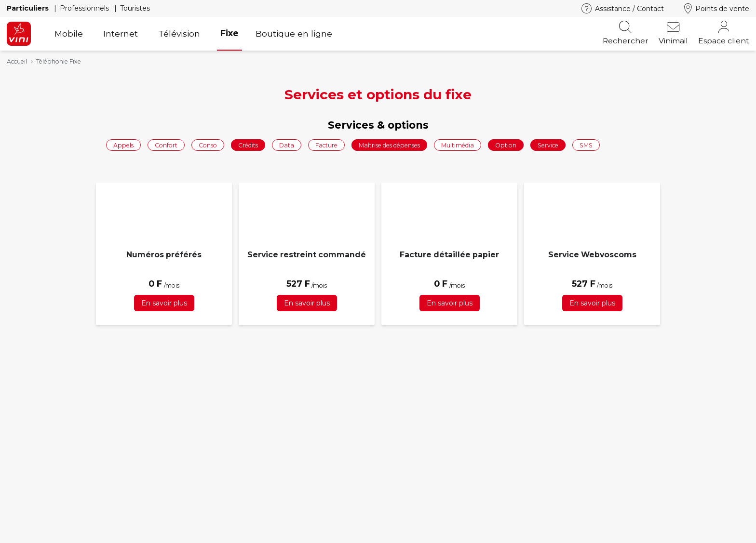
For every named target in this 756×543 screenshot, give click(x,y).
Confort (166, 145)
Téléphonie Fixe (59, 61)
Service (548, 145)
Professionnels (85, 8)
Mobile (69, 33)
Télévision (179, 33)
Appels (123, 145)
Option (506, 145)
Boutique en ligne (294, 33)
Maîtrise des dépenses (389, 145)
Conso (208, 145)
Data (287, 145)
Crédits (248, 145)
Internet (121, 33)
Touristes (135, 8)
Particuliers (29, 8)
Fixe (229, 33)
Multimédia (458, 145)
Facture (326, 145)
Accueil (17, 61)
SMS (586, 145)
